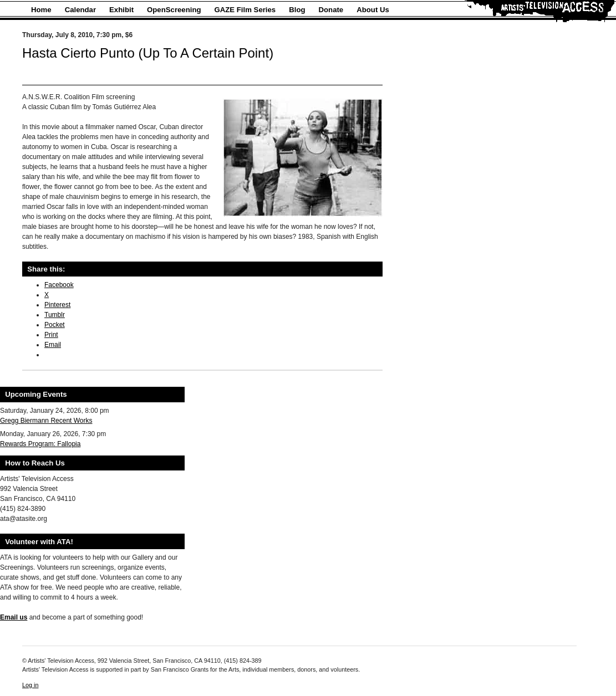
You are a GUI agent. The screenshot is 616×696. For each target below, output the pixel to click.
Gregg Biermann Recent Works (46, 421)
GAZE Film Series (245, 10)
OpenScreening (174, 10)
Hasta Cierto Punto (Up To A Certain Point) (148, 53)
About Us (373, 10)
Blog (297, 10)
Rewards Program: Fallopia (40, 444)
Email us (14, 617)
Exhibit (121, 10)
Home (41, 10)
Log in (30, 685)
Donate (331, 10)
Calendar (80, 10)
